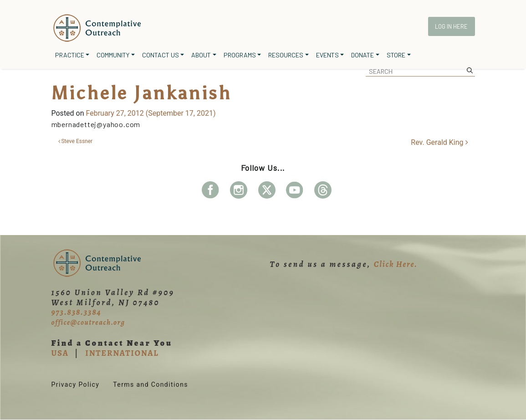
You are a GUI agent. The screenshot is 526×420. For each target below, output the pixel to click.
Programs (240, 55)
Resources (286, 55)
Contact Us (161, 55)
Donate (363, 55)
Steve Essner (76, 141)
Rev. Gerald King (439, 142)
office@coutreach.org (88, 323)
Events (327, 55)
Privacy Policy (76, 384)
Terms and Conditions (151, 384)
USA (60, 353)
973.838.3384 (77, 312)
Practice (70, 55)
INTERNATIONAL (122, 353)
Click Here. (396, 264)
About (201, 55)
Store (396, 55)
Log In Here (451, 26)
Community (113, 55)
